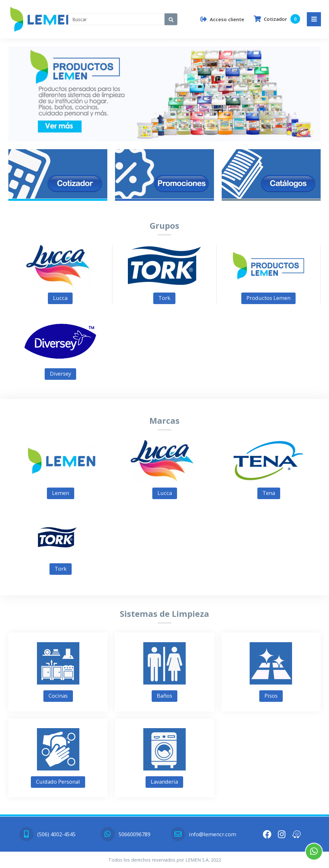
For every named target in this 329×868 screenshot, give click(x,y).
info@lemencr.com (203, 834)
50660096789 (125, 834)
